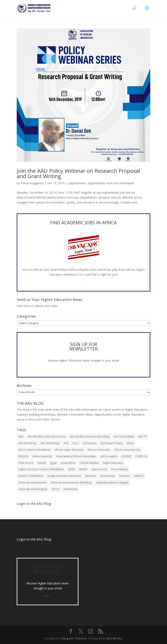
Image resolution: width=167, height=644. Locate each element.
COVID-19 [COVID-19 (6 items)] (141, 456)
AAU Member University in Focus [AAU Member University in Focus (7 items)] (47, 437)
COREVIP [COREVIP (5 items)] (126, 456)
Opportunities (77, 183)
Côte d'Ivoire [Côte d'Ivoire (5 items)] (26, 463)
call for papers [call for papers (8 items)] (109, 456)
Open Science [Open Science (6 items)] (99, 469)
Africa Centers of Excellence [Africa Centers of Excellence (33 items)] (34, 450)
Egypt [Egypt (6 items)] (53, 463)
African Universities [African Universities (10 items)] (99, 450)
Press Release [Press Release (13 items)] (120, 469)
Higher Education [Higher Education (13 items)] (113, 463)
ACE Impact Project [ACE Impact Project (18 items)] (112, 443)
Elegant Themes (74, 638)
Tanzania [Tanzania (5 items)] (124, 476)
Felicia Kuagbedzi (32, 183)
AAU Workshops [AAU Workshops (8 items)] (50, 443)
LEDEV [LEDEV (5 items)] (71, 469)
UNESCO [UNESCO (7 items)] (139, 476)
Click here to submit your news (37, 306)
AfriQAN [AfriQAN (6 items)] (23, 456)
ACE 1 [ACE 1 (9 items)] (76, 443)
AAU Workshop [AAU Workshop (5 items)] (27, 443)
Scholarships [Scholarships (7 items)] (108, 476)
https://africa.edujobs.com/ (78, 270)
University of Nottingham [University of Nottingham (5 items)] (33, 489)
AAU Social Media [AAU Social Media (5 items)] (124, 437)
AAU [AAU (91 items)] (21, 437)
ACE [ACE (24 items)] (66, 443)
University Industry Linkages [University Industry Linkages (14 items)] (112, 482)
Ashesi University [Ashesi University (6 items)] (42, 456)
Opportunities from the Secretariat (111, 183)
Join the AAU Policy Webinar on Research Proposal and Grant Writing (78, 173)
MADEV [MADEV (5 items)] (83, 469)
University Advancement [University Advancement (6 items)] (33, 482)
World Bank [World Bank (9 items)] (70, 489)
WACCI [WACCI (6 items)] (56, 489)
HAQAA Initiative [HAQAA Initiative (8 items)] (89, 463)
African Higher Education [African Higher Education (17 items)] (69, 450)
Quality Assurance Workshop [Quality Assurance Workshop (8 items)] (64, 476)
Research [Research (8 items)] (91, 476)
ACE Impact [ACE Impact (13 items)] (90, 443)
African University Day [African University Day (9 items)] (127, 450)
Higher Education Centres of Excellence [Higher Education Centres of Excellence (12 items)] (41, 469)
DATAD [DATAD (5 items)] (42, 463)
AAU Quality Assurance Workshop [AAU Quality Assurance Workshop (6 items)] (90, 437)
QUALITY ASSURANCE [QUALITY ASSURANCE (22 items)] (31, 476)
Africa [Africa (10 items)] (130, 443)
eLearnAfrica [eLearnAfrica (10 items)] (68, 463)
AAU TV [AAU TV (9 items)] (142, 437)
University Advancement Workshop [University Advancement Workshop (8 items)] (71, 482)
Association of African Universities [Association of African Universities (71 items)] (76, 456)
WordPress (115, 638)
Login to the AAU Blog (34, 539)
